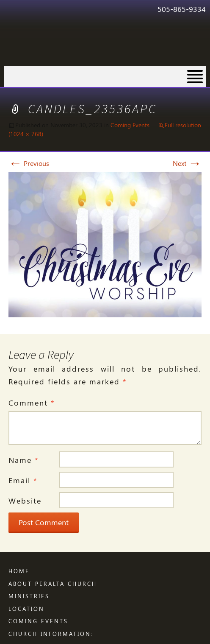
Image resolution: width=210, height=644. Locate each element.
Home (19, 571)
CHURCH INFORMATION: (51, 634)
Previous (29, 163)
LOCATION (26, 609)
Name (24, 460)
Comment (32, 403)
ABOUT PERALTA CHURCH (53, 584)
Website (25, 501)
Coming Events (130, 125)
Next (187, 163)
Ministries (29, 596)
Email (23, 480)
